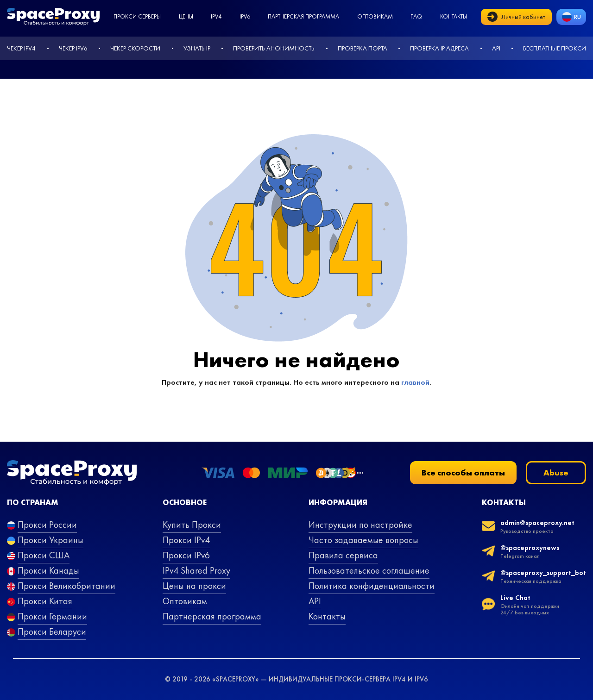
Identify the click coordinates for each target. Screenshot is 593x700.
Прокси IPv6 (186, 555)
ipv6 (245, 16)
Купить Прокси (192, 525)
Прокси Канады (48, 570)
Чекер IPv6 (73, 48)
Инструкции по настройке (360, 525)
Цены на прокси (194, 586)
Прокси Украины (50, 540)
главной (415, 382)
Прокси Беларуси (52, 631)
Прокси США (44, 555)
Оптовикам (375, 16)
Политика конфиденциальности (372, 586)
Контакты (454, 16)
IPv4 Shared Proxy (196, 570)
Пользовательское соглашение (369, 570)
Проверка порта (363, 48)
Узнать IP (197, 48)
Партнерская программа (303, 16)
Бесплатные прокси (555, 48)
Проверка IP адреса (439, 48)
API (496, 48)
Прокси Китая (45, 601)
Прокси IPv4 (186, 540)
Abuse (556, 472)
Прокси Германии (52, 616)
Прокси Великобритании (66, 586)
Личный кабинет (516, 17)
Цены (186, 16)
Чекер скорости (135, 48)
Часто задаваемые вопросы (363, 540)
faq (416, 16)
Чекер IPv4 (21, 48)
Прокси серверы (137, 16)
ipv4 (216, 16)
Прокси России (47, 525)
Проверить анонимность (274, 48)
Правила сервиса (343, 555)
